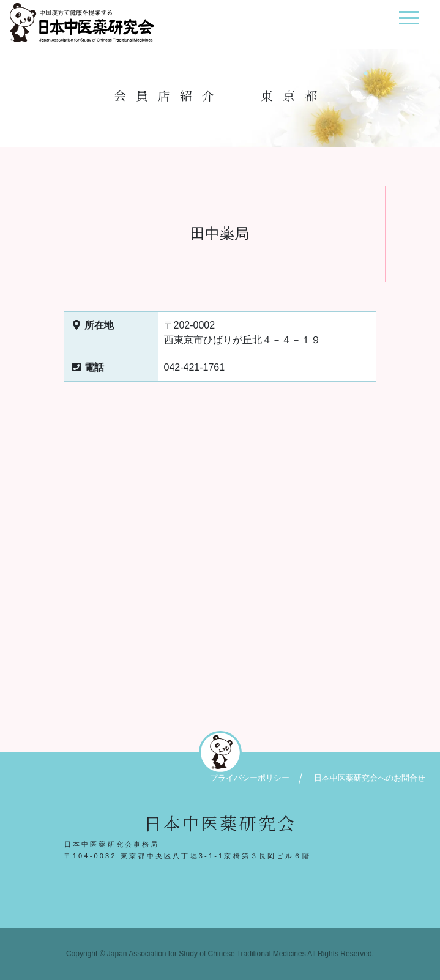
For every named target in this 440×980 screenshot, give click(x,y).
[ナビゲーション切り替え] (408, 22)
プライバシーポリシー (250, 778)
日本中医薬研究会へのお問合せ (370, 778)
